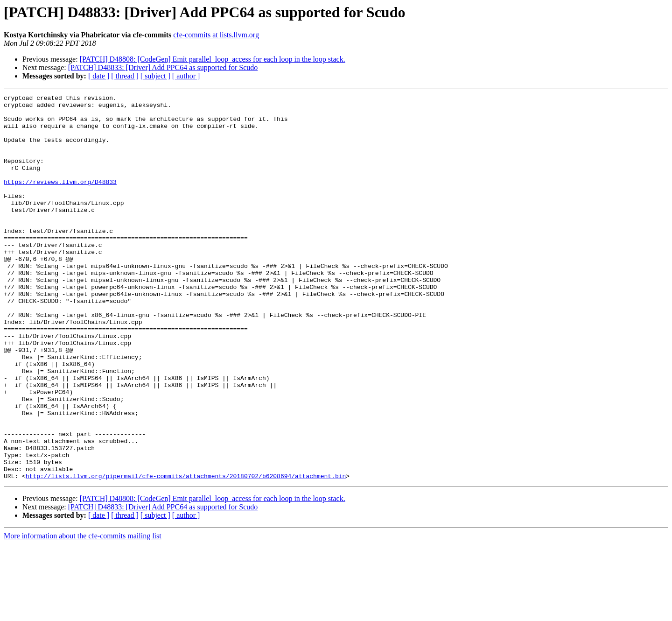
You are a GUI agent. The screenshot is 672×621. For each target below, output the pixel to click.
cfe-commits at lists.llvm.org (216, 35)
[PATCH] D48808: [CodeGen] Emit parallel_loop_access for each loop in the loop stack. (213, 59)
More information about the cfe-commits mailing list (83, 613)
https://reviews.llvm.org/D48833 (60, 200)
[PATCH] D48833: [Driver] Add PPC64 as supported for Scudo (163, 67)
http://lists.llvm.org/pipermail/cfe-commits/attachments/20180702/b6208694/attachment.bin (186, 553)
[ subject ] (155, 76)
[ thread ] (125, 76)
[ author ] (186, 76)
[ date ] (99, 76)
